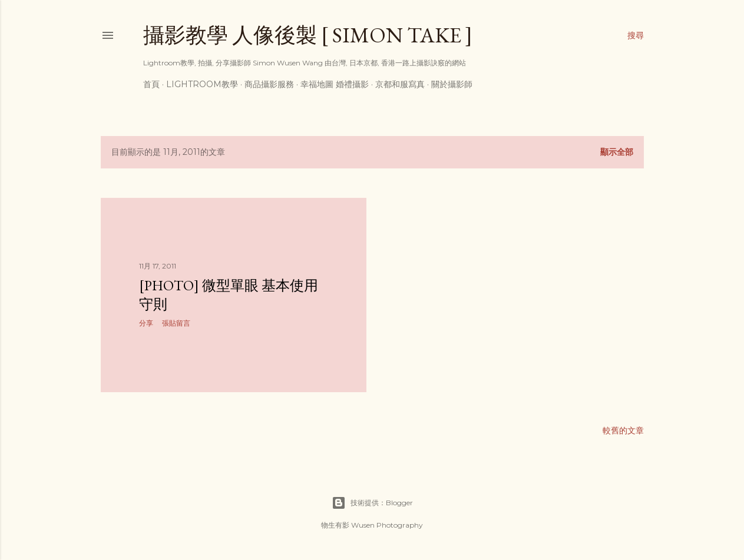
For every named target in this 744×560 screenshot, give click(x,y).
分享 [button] (146, 323)
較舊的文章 (623, 430)
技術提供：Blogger (372, 503)
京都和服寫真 (400, 84)
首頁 (151, 84)
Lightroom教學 (202, 84)
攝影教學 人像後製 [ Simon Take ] (308, 35)
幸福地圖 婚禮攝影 (335, 84)
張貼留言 (176, 323)
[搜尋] (636, 35)
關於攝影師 (452, 84)
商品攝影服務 (269, 84)
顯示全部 (617, 152)
